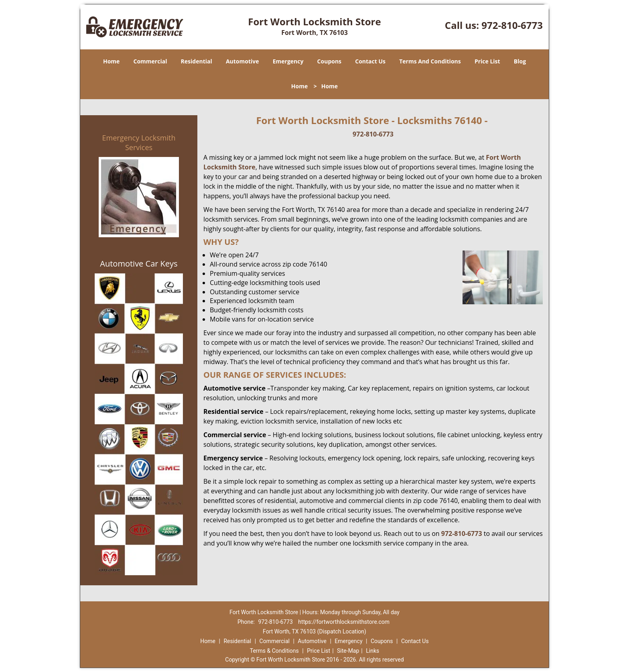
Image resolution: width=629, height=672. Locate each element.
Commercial (150, 61)
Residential (197, 61)
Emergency (288, 61)
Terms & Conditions (274, 651)
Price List (487, 61)
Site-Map (348, 651)
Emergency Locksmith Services (139, 143)
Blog (520, 61)
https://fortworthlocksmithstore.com (344, 622)
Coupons (329, 61)
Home (111, 61)
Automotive (242, 61)
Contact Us (370, 61)
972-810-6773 (512, 25)
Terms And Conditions (430, 61)
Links (372, 651)
